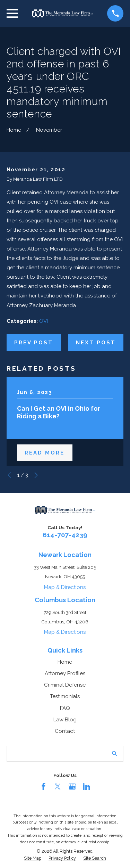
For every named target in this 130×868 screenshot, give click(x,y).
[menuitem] (33, 858)
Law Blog (65, 720)
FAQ (65, 708)
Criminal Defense (65, 685)
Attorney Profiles (65, 673)
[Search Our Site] (115, 754)
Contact (65, 731)
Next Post (96, 343)
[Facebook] (44, 787)
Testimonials (65, 696)
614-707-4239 (65, 535)
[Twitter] (58, 787)
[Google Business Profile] (72, 787)
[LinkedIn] (86, 787)
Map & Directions (65, 587)
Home (65, 662)
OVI (44, 321)
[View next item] (36, 475)
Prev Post (34, 343)
